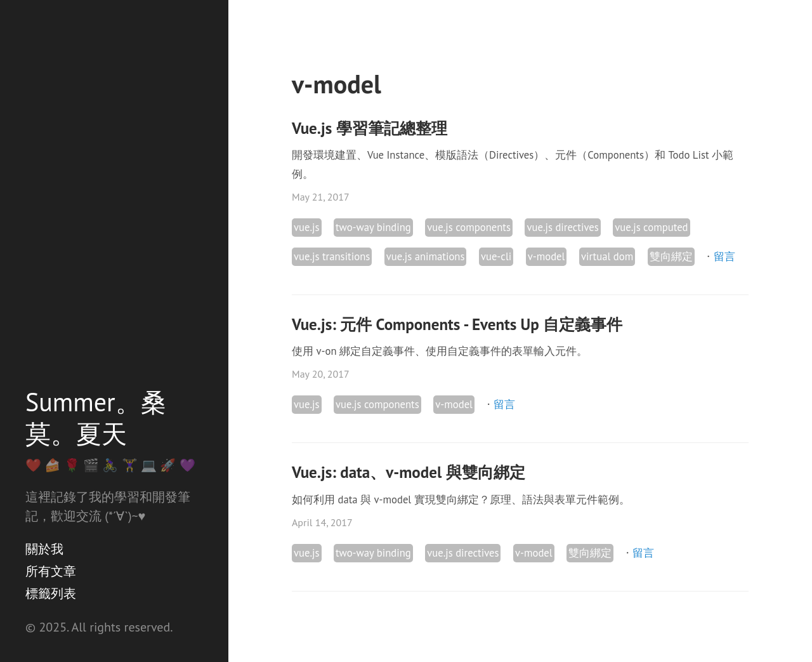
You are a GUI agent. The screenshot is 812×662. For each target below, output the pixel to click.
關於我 (44, 549)
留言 (724, 256)
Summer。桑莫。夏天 (96, 418)
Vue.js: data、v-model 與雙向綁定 (409, 472)
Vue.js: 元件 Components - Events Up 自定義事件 (457, 324)
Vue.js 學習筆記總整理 (370, 128)
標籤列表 (51, 593)
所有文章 (51, 571)
